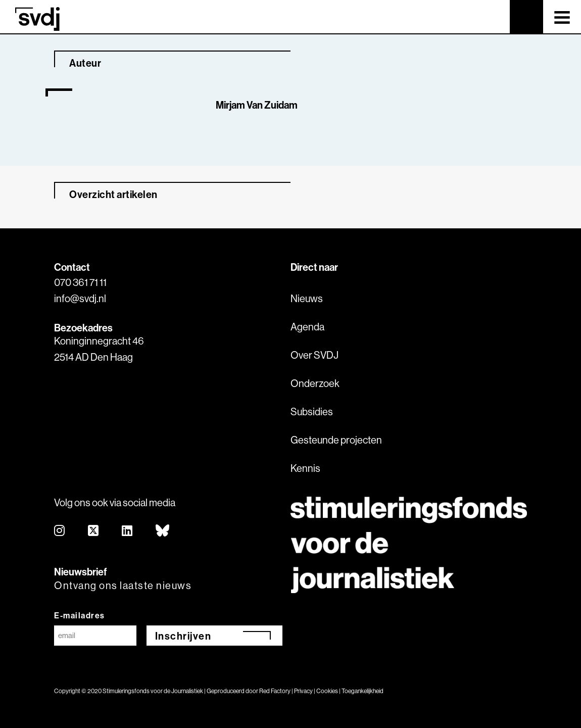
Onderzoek (315, 383)
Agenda (307, 327)
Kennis (305, 468)
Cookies (327, 691)
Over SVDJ (314, 355)
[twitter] (94, 531)
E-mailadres (80, 615)
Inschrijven (183, 636)
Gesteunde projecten (336, 440)
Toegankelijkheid (362, 691)
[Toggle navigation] (562, 17)
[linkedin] (128, 531)
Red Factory (275, 691)
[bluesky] (163, 531)
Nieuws (307, 298)
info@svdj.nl (80, 298)
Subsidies (312, 411)
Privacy (303, 691)
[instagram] (60, 531)
